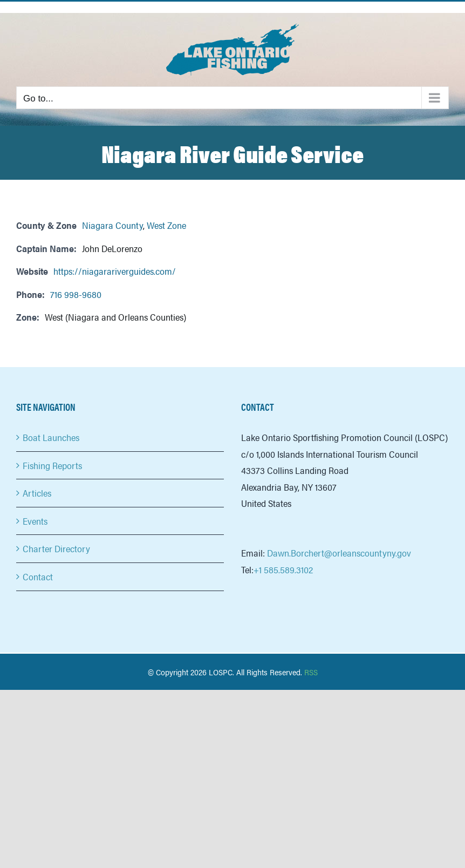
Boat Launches (51, 437)
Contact (38, 577)
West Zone (166, 225)
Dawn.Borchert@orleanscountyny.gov (339, 553)
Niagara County (112, 225)
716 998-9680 (76, 294)
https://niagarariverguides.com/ (115, 271)
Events (35, 521)
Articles (37, 493)
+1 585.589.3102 (283, 569)
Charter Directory (56, 548)
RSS (311, 672)
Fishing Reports (52, 465)
